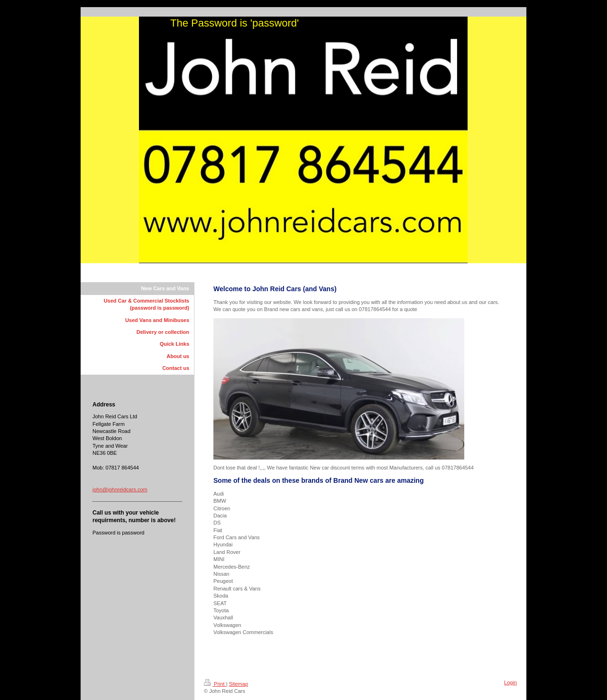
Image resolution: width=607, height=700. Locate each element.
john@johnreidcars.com (120, 489)
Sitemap (239, 684)
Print (215, 684)
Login (510, 682)
